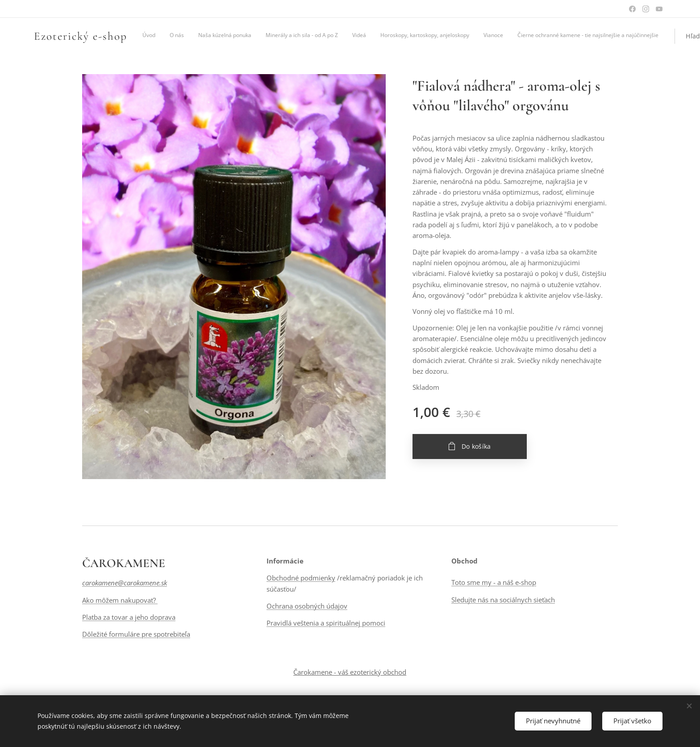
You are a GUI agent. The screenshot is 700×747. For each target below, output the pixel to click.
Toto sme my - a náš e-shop (494, 582)
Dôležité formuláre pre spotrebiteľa (136, 634)
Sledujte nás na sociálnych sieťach (503, 599)
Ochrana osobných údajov (307, 606)
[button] (599, 36)
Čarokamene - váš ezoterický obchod (350, 672)
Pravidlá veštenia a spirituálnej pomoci (326, 623)
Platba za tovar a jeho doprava (129, 617)
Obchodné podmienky (301, 578)
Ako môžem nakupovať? (120, 600)
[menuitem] (458, 36)
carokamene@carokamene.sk (125, 583)
